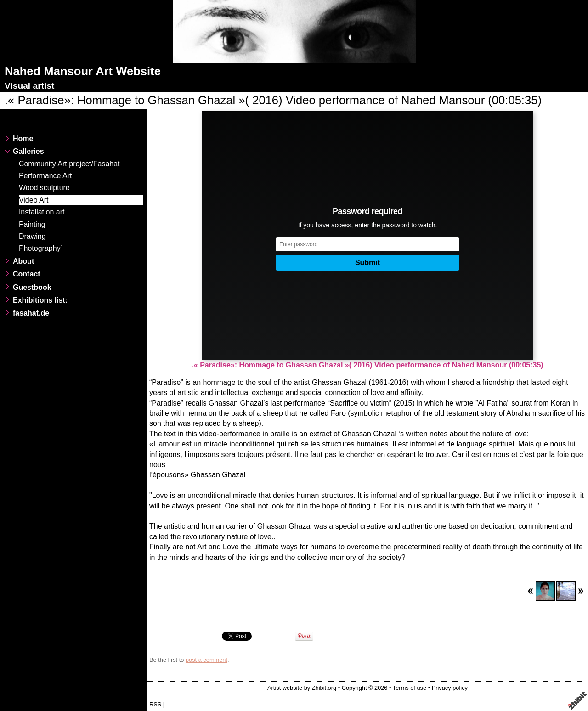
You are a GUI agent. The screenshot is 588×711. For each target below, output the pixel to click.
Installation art (42, 212)
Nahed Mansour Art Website (83, 71)
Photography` (41, 248)
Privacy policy (450, 688)
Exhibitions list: (40, 300)
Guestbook (32, 287)
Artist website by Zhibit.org (302, 688)
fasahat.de (31, 313)
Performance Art (45, 176)
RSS (155, 704)
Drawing (32, 236)
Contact (27, 274)
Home (23, 138)
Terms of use (410, 688)
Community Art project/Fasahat (69, 164)
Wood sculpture (44, 188)
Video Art (34, 200)
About (23, 261)
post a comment (206, 660)
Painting (32, 224)
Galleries (28, 151)
